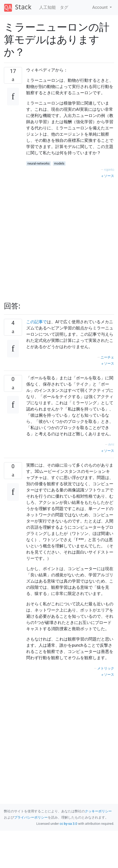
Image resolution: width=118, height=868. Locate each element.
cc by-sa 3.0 (68, 824)
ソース (108, 176)
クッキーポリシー (98, 811)
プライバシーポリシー (31, 817)
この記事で (37, 322)
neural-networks (39, 164)
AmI (111, 444)
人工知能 (47, 7)
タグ (64, 7)
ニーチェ (107, 357)
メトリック (106, 668)
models (59, 164)
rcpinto (109, 170)
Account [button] (100, 7)
